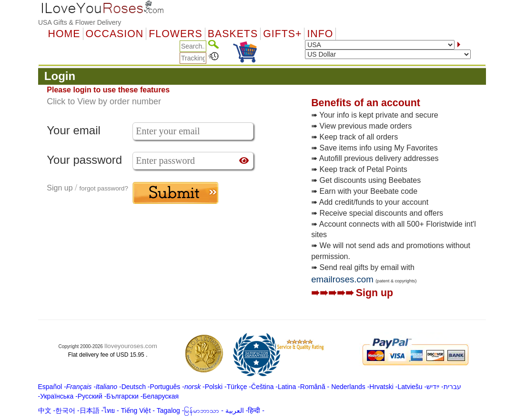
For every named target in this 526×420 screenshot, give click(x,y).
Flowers (175, 34)
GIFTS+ (282, 34)
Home (64, 34)
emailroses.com (342, 279)
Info (320, 34)
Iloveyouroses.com (131, 346)
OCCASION (115, 34)
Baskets (233, 34)
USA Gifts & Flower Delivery (80, 22)
